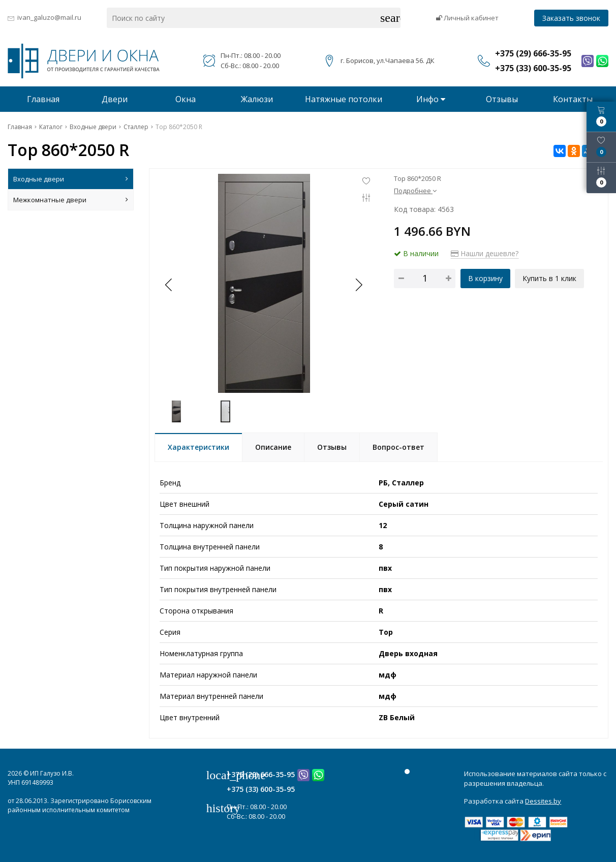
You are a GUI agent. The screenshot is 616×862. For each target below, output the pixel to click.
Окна (186, 99)
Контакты (573, 99)
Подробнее (415, 191)
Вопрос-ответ (398, 447)
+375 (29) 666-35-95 (261, 774)
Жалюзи (257, 99)
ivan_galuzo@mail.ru (49, 17)
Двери (115, 99)
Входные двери (71, 179)
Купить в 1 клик (550, 278)
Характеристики (198, 447)
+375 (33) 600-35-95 (261, 789)
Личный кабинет (467, 18)
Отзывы (502, 99)
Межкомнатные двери (71, 200)
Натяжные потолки (344, 99)
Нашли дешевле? (485, 253)
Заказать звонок (571, 18)
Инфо (431, 99)
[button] (358, 285)
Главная (43, 99)
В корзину (485, 278)
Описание (273, 447)
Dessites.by (543, 801)
